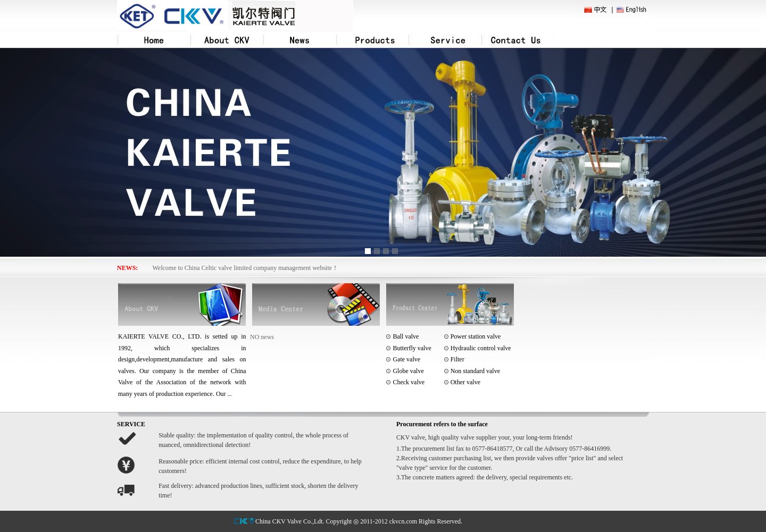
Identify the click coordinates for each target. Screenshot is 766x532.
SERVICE (131, 424)
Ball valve (405, 336)
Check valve (409, 382)
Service (445, 40)
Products (372, 40)
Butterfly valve (411, 348)
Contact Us (518, 40)
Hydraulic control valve (477, 348)
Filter (454, 359)
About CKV (227, 40)
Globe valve (408, 371)
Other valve (462, 382)
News (300, 40)
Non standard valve (472, 371)
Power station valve (472, 336)
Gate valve (403, 359)
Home (154, 40)
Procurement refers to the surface (442, 424)
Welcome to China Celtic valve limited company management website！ (246, 268)
